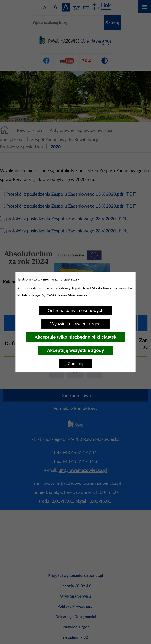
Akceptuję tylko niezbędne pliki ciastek (75, 337)
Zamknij (75, 364)
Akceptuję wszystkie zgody (76, 350)
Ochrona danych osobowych (76, 311)
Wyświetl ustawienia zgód (75, 324)
